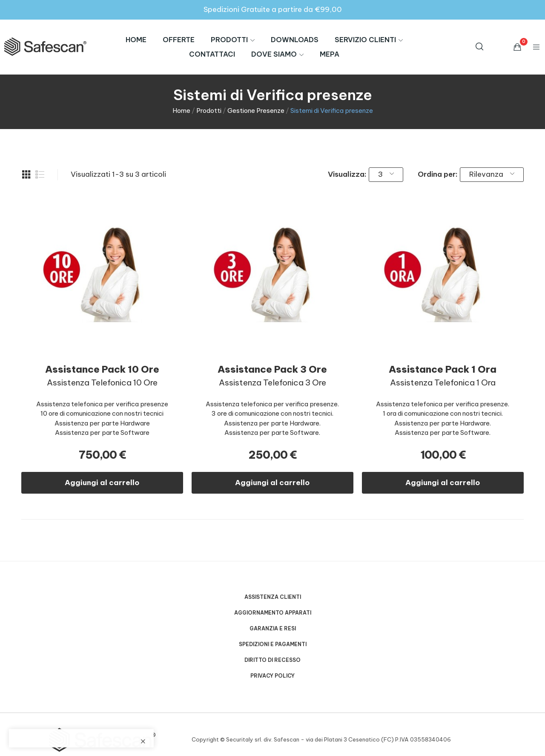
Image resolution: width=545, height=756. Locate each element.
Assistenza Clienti (273, 597)
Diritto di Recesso (272, 660)
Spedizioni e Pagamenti (273, 644)
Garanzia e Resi (273, 628)
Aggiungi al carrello (102, 483)
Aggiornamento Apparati (273, 613)
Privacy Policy (272, 676)
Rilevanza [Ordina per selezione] (492, 174)
